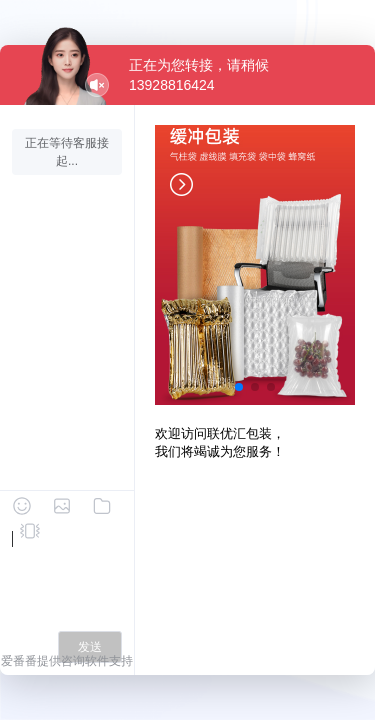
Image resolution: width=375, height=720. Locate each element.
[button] (239, 387)
